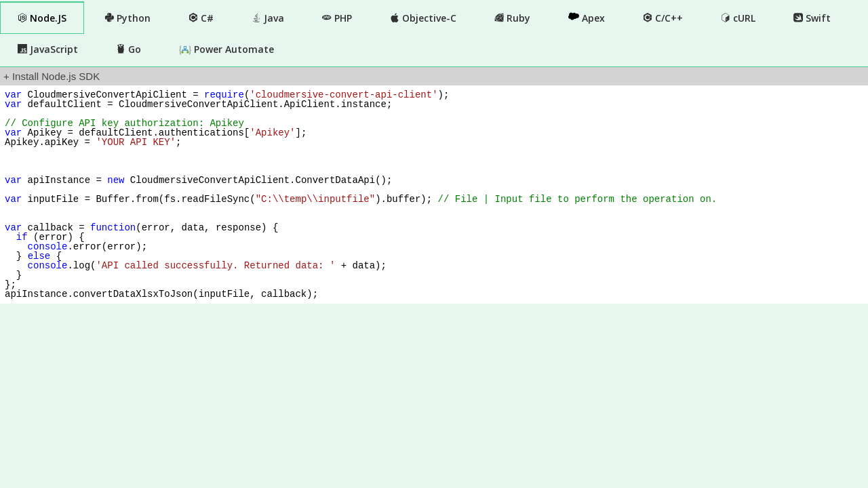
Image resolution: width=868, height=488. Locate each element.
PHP (337, 18)
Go (129, 49)
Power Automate (226, 49)
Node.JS (42, 18)
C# (201, 18)
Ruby (512, 18)
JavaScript (48, 49)
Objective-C (423, 18)
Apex (587, 18)
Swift (812, 18)
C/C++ (663, 18)
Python (127, 18)
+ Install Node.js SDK (52, 76)
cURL (738, 18)
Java (268, 18)
